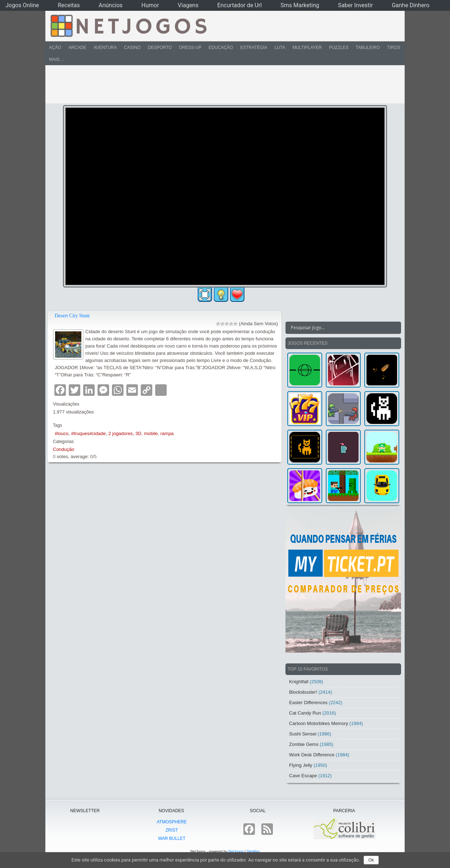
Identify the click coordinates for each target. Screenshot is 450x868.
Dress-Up (190, 48)
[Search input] (339, 328)
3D (138, 433)
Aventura (105, 48)
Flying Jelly (301, 765)
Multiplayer (307, 48)
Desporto (160, 48)
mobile (151, 433)
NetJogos (236, 852)
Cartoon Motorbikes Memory (319, 723)
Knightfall (299, 682)
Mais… (56, 59)
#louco (62, 433)
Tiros (394, 48)
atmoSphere (172, 822)
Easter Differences (308, 703)
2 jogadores (121, 433)
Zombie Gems (304, 744)
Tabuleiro (368, 48)
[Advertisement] (220, 84)
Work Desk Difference (312, 755)
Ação (55, 48)
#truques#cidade (89, 433)
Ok (371, 860)
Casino (132, 48)
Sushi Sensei (303, 734)
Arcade (77, 48)
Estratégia (254, 48)
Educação (221, 48)
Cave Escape (303, 776)
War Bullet (172, 838)
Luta (280, 48)
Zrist (172, 830)
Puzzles (339, 48)
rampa (167, 433)
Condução (64, 449)
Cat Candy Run (305, 713)
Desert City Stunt (72, 316)
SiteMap (253, 852)
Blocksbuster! (303, 692)
